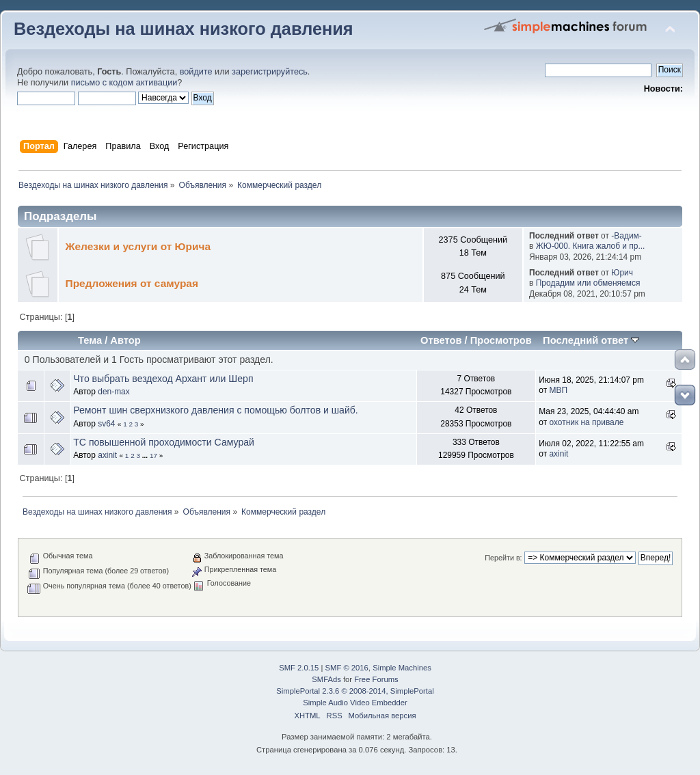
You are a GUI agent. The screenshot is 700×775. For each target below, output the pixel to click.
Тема (90, 340)
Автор (125, 340)
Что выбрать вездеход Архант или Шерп (163, 379)
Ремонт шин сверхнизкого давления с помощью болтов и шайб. (216, 410)
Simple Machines (402, 668)
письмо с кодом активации (124, 83)
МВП (558, 390)
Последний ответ (591, 340)
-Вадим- (626, 236)
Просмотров (501, 340)
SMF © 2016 (347, 668)
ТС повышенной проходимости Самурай (164, 442)
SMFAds (326, 679)
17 (153, 456)
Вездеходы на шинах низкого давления (184, 29)
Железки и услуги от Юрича (138, 246)
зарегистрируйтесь (270, 72)
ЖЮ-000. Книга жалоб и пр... (591, 246)
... (146, 456)
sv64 (106, 424)
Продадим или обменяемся (588, 283)
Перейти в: (503, 558)
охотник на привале (586, 422)
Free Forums (376, 679)
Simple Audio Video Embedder (355, 703)
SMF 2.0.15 (299, 668)
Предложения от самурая (132, 283)
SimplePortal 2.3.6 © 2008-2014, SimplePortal (355, 691)
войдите (196, 72)
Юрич (622, 273)
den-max (114, 392)
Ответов (441, 340)
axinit (107, 455)
